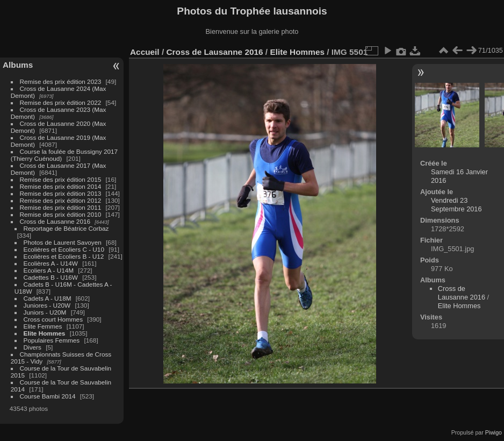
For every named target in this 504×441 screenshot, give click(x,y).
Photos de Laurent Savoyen (63, 242)
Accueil (145, 52)
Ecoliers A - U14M (49, 270)
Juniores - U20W (47, 305)
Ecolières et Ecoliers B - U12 (64, 256)
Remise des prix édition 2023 (61, 81)
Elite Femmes (43, 326)
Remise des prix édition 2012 (61, 200)
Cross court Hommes (53, 319)
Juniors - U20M (45, 312)
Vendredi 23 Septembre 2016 (456, 205)
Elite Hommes (45, 333)
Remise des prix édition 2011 (61, 207)
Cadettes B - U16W (51, 277)
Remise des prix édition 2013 (61, 193)
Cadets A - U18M (48, 298)
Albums (18, 65)
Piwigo (494, 432)
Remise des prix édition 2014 (61, 186)
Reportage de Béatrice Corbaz (66, 228)
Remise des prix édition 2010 (61, 214)
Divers (33, 347)
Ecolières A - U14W (51, 263)
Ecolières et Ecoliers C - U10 (64, 249)
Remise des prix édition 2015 (61, 179)
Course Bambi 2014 (48, 396)
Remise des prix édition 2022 (61, 102)
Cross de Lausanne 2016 (55, 221)
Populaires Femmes (52, 340)
